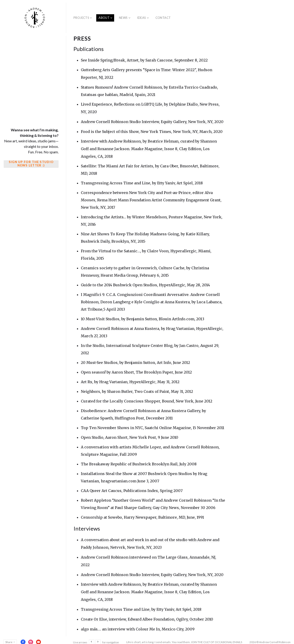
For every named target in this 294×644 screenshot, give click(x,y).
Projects (81, 18)
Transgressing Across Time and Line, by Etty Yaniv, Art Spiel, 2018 (142, 606)
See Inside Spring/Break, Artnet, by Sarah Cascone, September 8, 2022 (145, 60)
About (104, 18)
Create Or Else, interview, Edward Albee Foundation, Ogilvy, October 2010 (148, 616)
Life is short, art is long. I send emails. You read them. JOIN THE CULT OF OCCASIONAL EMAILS (184, 638)
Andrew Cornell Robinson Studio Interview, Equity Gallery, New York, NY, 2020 (153, 121)
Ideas (142, 18)
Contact (163, 18)
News (123, 18)
